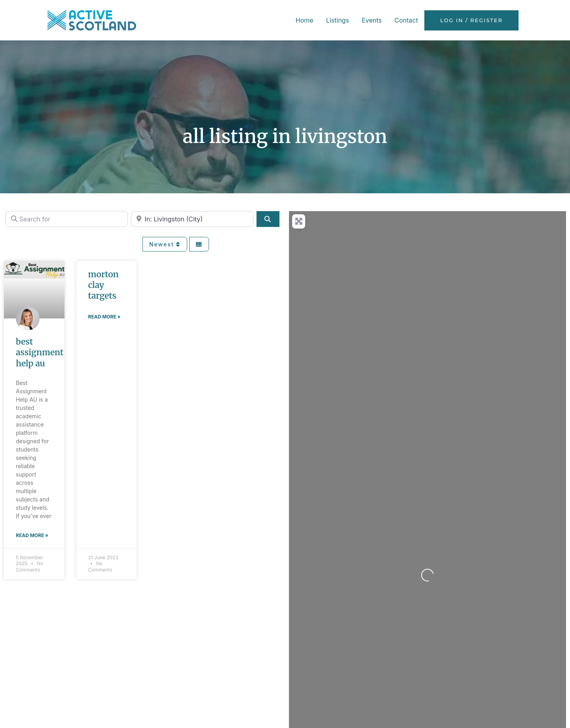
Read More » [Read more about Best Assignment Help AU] (32, 535)
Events (372, 20)
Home (305, 20)
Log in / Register (471, 20)
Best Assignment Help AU (40, 353)
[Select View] (199, 244)
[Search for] (67, 219)
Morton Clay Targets (104, 285)
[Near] (192, 219)
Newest (165, 244)
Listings (338, 20)
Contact (406, 20)
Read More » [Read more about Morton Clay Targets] (104, 317)
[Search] (268, 219)
